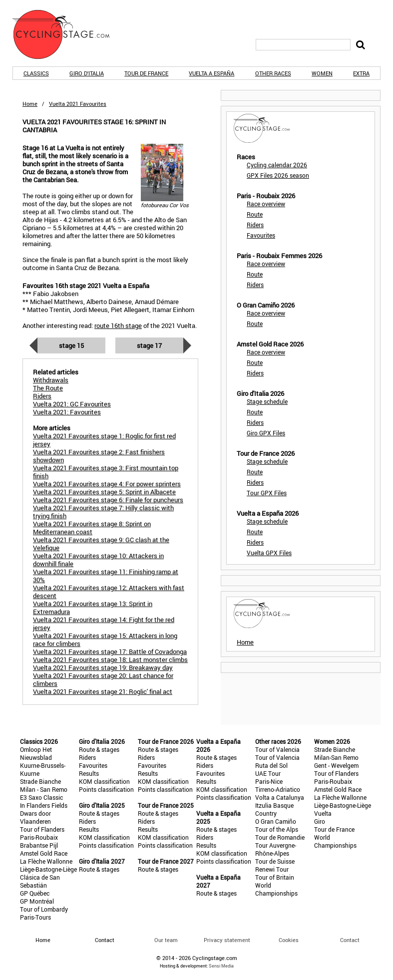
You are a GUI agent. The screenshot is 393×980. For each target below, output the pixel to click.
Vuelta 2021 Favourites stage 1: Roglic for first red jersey (104, 440)
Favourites (261, 235)
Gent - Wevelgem (336, 765)
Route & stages (99, 749)
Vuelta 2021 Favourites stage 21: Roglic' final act (103, 691)
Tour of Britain (275, 877)
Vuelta (323, 813)
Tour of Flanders (42, 829)
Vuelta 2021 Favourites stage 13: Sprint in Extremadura (93, 608)
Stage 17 (149, 345)
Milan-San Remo (336, 757)
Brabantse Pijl (39, 845)
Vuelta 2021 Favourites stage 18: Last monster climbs (110, 659)
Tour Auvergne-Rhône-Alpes (276, 849)
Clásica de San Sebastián (40, 881)
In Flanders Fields (44, 805)
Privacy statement (227, 940)
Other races (273, 73)
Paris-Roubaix (39, 837)
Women (322, 73)
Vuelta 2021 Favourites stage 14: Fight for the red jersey (104, 624)
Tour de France (146, 73)
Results (89, 773)
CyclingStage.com (67, 34)
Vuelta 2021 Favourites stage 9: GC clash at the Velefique (101, 544)
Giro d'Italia (87, 73)
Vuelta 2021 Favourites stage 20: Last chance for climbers (103, 679)
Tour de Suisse (275, 861)
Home (30, 104)
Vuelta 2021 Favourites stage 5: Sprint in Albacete (104, 492)
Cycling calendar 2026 (277, 165)
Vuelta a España (211, 73)
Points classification (106, 789)
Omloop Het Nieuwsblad (36, 753)
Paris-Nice (269, 781)
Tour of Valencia (277, 749)
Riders (255, 225)
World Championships (276, 889)
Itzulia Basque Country (274, 809)
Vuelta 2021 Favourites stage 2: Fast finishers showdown (99, 456)
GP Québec (35, 893)
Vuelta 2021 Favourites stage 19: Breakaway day (103, 667)
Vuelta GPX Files (269, 553)
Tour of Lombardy (44, 909)
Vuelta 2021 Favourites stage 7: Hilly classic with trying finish (103, 512)
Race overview (266, 204)
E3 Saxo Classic (41, 797)
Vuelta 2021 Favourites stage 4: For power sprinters (107, 484)
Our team (166, 940)
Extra (361, 73)
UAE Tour (268, 773)
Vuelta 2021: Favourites (67, 412)
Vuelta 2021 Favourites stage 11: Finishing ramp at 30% (106, 576)
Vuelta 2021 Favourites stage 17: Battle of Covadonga (110, 652)
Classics (36, 73)
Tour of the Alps (277, 829)
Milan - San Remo (44, 789)
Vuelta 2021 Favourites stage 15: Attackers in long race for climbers (105, 640)
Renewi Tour (272, 869)
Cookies (289, 940)
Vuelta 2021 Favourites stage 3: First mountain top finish (106, 472)
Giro (320, 821)
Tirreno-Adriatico (278, 789)
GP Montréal (37, 901)
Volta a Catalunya (280, 797)
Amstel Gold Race (44, 853)
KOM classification (104, 781)
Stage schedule (267, 401)
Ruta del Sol (271, 765)
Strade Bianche (40, 781)
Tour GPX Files (267, 493)
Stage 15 (71, 345)
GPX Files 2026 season (278, 175)
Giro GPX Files (266, 433)
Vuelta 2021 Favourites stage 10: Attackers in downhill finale (98, 560)
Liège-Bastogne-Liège (48, 869)
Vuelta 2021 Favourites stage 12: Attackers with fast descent (109, 592)
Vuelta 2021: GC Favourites (72, 404)
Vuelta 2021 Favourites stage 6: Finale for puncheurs (108, 500)
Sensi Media (221, 966)
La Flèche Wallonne (46, 861)
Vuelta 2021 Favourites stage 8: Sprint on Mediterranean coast (92, 528)
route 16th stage (118, 326)
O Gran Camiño (276, 821)
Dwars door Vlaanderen (35, 817)
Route (255, 214)
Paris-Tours (35, 917)
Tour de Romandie (280, 837)
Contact (350, 940)
